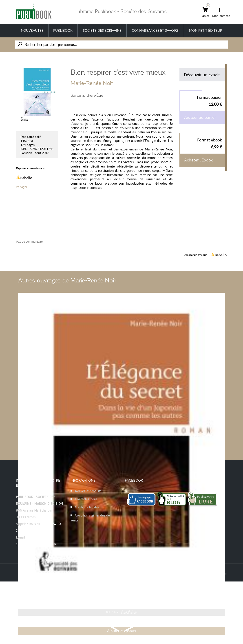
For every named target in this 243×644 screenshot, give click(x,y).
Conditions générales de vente (90, 518)
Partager (22, 187)
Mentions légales (87, 507)
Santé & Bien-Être (87, 95)
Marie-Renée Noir (92, 83)
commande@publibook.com (36, 544)
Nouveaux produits (88, 491)
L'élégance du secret (39, 591)
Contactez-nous (86, 499)
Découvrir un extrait (202, 75)
